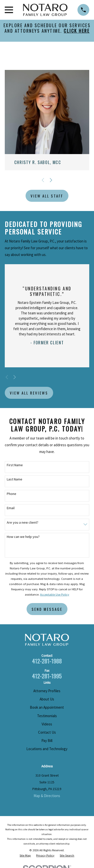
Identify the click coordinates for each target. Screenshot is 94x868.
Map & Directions (47, 796)
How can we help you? (23, 537)
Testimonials (47, 716)
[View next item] (51, 180)
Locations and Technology (47, 749)
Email (11, 508)
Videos (47, 724)
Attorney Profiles (47, 691)
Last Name (15, 479)
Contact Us (47, 732)
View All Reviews (29, 393)
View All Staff (47, 196)
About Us (47, 699)
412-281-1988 (47, 661)
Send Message (47, 609)
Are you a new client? (23, 523)
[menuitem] (25, 856)
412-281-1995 (47, 676)
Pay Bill (47, 741)
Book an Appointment (47, 707)
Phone (12, 494)
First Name (15, 465)
